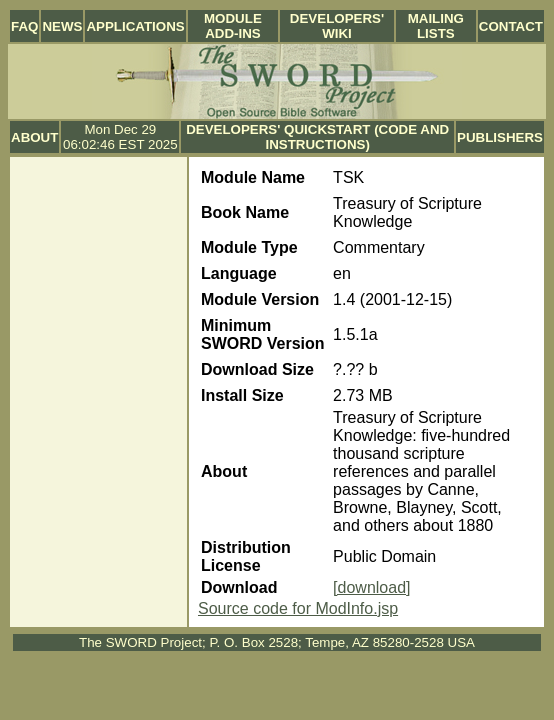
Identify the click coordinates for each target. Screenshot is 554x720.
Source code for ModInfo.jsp (298, 608)
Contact (511, 26)
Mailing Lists (436, 26)
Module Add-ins (233, 26)
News (62, 26)
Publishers (500, 137)
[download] (371, 587)
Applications (135, 26)
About (34, 137)
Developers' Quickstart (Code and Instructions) (317, 137)
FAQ (24, 26)
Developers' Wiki (337, 26)
